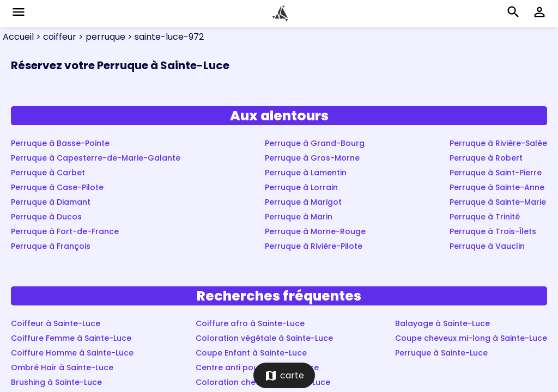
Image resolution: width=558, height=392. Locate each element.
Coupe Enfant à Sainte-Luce (251, 353)
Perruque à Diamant (51, 202)
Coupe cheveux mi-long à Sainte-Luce (471, 338)
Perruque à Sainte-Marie (498, 202)
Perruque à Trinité (485, 217)
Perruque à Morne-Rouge (315, 231)
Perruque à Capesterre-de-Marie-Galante (96, 158)
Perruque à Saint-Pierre (496, 173)
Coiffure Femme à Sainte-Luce (71, 338)
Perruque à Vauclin (487, 246)
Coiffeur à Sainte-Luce (56, 323)
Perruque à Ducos (46, 217)
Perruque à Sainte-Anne (497, 187)
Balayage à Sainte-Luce (442, 323)
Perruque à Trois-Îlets (493, 231)
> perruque (101, 37)
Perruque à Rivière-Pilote (314, 246)
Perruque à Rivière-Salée (498, 143)
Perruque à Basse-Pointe (60, 143)
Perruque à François (51, 246)
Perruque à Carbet (48, 173)
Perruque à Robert (486, 158)
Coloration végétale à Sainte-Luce (264, 338)
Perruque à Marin (299, 217)
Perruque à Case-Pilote (57, 187)
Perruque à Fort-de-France (65, 231)
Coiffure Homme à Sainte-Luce (72, 353)
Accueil (18, 37)
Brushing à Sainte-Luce (56, 382)
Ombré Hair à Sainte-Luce (62, 367)
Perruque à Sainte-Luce (441, 353)
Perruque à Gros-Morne (312, 158)
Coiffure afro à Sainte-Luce (250, 323)
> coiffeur (55, 37)
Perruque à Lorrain (301, 187)
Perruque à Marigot (303, 202)
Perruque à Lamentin (306, 173)
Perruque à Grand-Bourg (315, 143)
